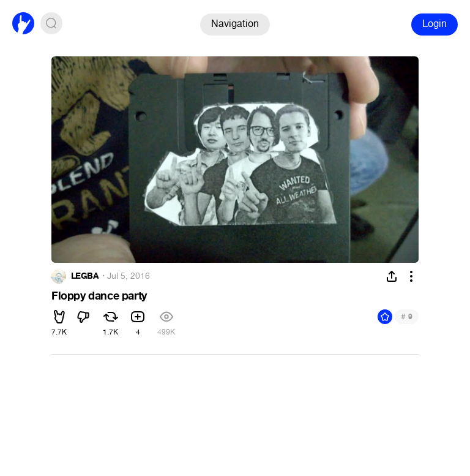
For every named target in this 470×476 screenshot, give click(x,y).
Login (435, 24)
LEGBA (85, 276)
